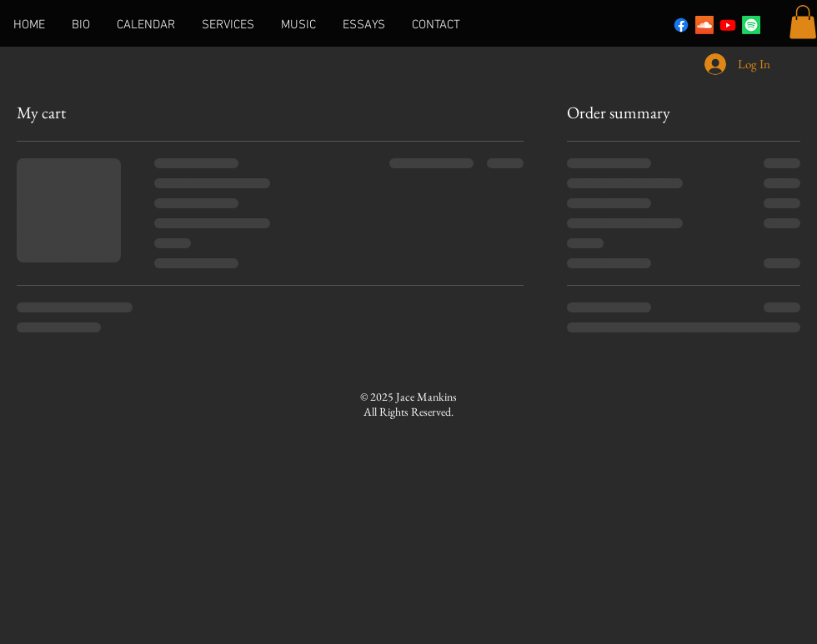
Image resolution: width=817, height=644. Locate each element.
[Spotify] (751, 25)
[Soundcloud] (704, 25)
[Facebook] (681, 25)
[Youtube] (728, 25)
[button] (803, 22)
